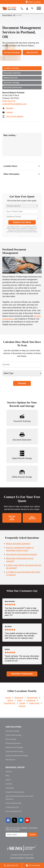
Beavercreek (33, 698)
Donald (22, 703)
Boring (10, 700)
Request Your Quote (22, 222)
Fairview (22, 706)
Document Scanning (12, 73)
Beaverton (19, 698)
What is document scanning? (18, 544)
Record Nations (7, 15)
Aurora (8, 698)
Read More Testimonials (22, 674)
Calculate (22, 383)
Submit (33, 835)
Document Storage (11, 83)
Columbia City (10, 703)
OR (14, 15)
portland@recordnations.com (14, 104)
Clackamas (31, 700)
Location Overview (11, 68)
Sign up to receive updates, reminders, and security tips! (22, 829)
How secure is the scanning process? (22, 554)
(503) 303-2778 (9, 101)
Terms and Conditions (17, 858)
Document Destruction (13, 87)
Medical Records (11, 78)
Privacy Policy (29, 858)
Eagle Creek (34, 703)
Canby (20, 700)
